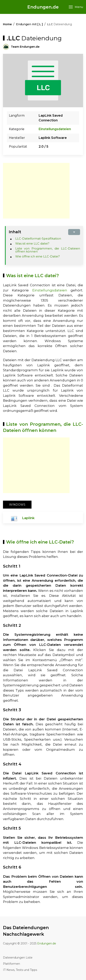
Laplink (28, 518)
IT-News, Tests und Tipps (20, 970)
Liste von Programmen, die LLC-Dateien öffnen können (48, 250)
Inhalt (15, 232)
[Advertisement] (36, 191)
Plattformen (11, 964)
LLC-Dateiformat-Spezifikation (38, 238)
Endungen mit (29, 24)
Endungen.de (43, 7)
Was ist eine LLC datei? (32, 243)
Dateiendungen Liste (18, 958)
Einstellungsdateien (55, 129)
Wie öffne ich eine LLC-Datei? (38, 256)
